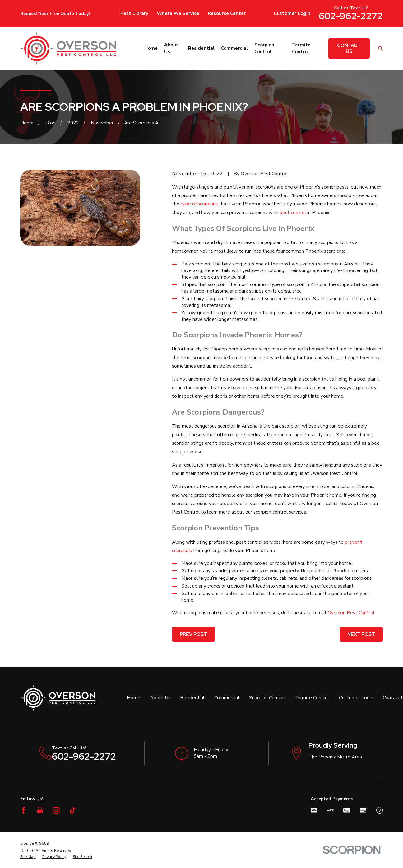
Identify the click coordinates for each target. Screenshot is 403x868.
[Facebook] (23, 810)
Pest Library (134, 13)
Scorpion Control (267, 698)
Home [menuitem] (151, 48)
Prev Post (193, 634)
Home (134, 698)
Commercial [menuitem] (234, 48)
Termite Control (312, 698)
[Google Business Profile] (40, 810)
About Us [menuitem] (171, 48)
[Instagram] (56, 810)
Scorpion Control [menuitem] (264, 48)
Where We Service (178, 13)
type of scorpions (199, 204)
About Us (160, 698)
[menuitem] (28, 857)
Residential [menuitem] (201, 48)
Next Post (361, 634)
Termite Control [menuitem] (301, 48)
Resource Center (227, 13)
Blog (260, 13)
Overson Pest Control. (351, 613)
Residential (192, 698)
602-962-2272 (351, 16)
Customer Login (292, 13)
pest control (293, 213)
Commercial (227, 698)
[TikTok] (73, 810)
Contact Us (349, 48)
